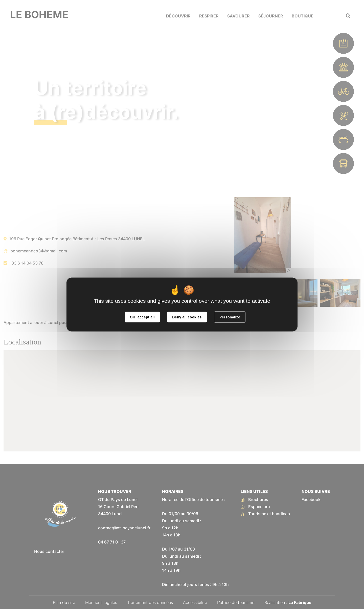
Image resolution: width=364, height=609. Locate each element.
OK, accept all (142, 317)
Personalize (230, 317)
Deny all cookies (187, 317)
